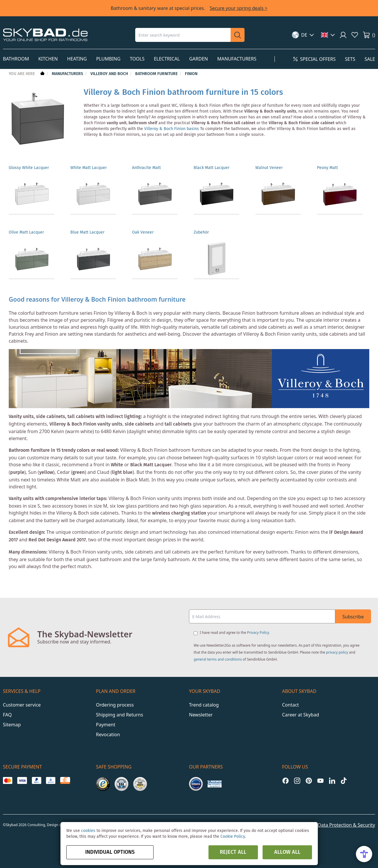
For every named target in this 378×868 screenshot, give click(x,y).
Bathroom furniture (157, 74)
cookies (88, 831)
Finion (191, 74)
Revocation (108, 730)
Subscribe (353, 612)
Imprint (287, 820)
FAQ (7, 710)
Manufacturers (68, 74)
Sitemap (12, 720)
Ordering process (115, 700)
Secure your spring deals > (238, 8)
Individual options (110, 852)
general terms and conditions (218, 655)
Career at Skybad (301, 710)
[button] (303, 35)
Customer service (22, 700)
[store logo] (45, 35)
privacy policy (337, 648)
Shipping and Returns (120, 710)
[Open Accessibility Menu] (364, 854)
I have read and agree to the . (235, 628)
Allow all (287, 852)
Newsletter (201, 710)
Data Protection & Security (346, 820)
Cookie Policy (233, 837)
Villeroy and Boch (110, 74)
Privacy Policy (258, 628)
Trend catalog (204, 700)
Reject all (233, 852)
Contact (290, 700)
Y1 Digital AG (153, 820)
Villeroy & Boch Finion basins (172, 129)
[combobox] (183, 35)
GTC (306, 820)
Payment (106, 720)
